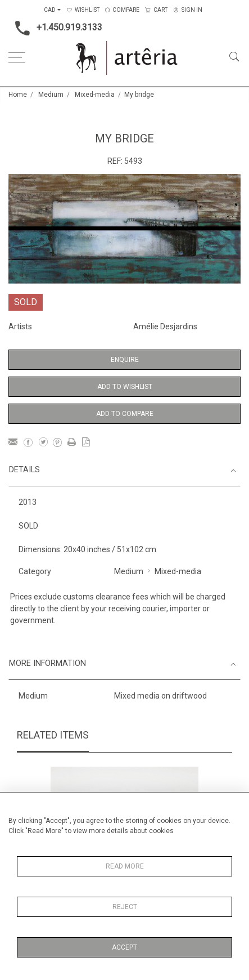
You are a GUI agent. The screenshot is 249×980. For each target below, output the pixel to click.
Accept (124, 947)
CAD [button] (50, 10)
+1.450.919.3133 (55, 28)
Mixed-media (95, 95)
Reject (125, 907)
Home (18, 95)
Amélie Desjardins (165, 326)
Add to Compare (125, 414)
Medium (51, 95)
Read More (125, 866)
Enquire (125, 360)
